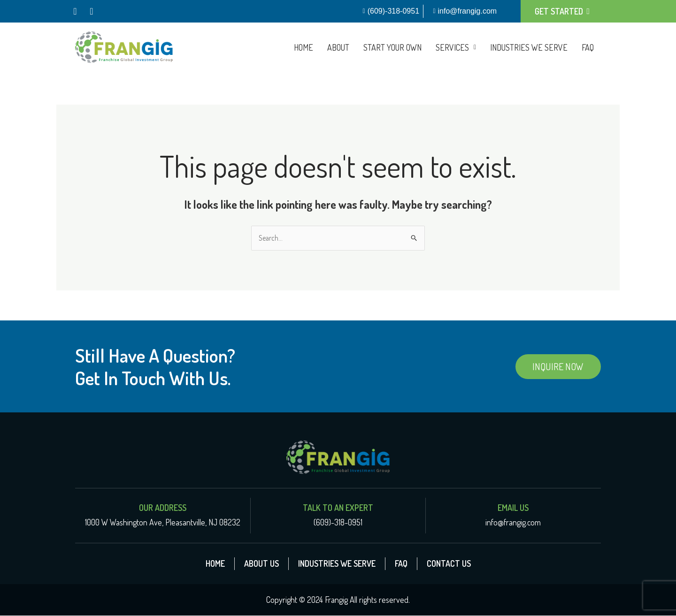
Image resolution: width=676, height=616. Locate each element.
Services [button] (456, 47)
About (338, 47)
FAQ (588, 47)
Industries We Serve (529, 47)
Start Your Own (392, 47)
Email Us (513, 508)
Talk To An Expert (338, 508)
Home (303, 47)
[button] (456, 47)
